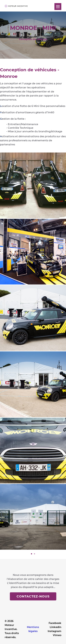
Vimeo (57, 635)
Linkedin (56, 627)
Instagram (55, 631)
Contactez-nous (33, 596)
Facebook (55, 623)
